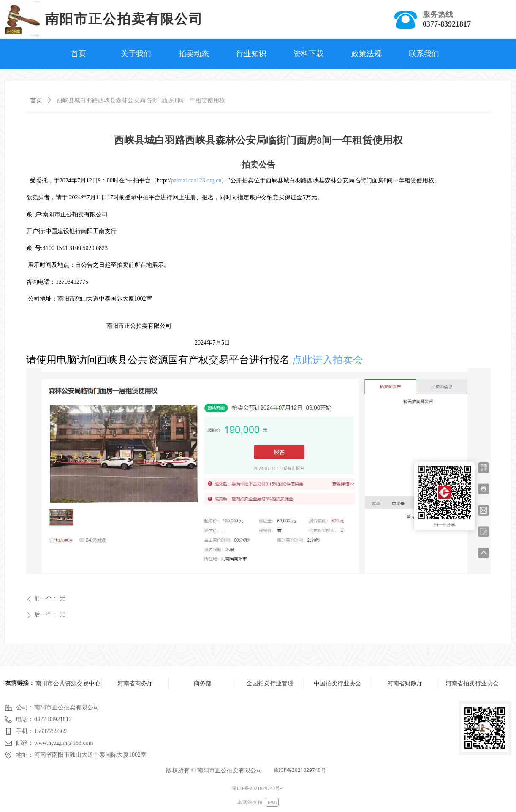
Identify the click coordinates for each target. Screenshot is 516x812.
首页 (36, 100)
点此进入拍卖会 (328, 360)
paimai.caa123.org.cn (196, 181)
